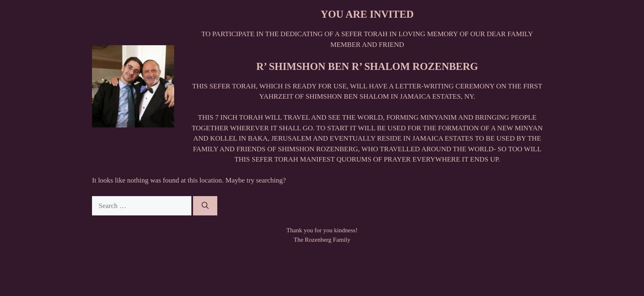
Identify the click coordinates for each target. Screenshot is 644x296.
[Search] (205, 206)
